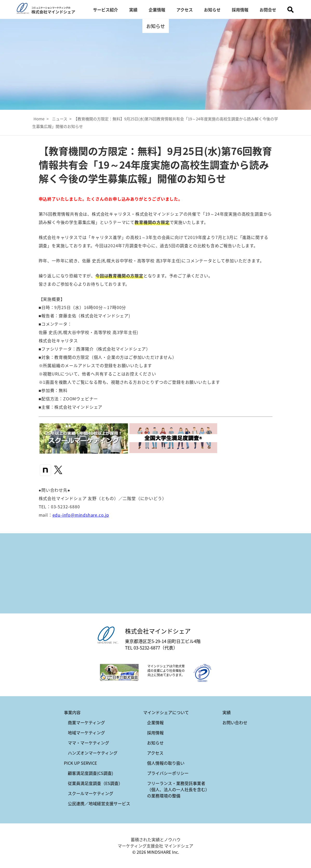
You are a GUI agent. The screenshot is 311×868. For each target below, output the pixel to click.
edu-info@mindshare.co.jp (81, 515)
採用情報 (240, 10)
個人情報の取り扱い (166, 763)
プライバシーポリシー (168, 773)
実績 (133, 10)
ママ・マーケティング (88, 743)
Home (39, 119)
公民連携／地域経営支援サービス (99, 803)
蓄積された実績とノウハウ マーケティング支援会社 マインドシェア (155, 843)
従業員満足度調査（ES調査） (95, 783)
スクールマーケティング (91, 793)
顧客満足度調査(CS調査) (90, 773)
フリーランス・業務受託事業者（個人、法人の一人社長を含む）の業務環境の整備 (178, 789)
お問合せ (268, 10)
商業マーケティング (86, 722)
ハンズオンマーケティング (93, 753)
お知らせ (212, 10)
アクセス (185, 10)
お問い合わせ (235, 722)
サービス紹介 (105, 10)
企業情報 (157, 10)
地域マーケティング (86, 733)
